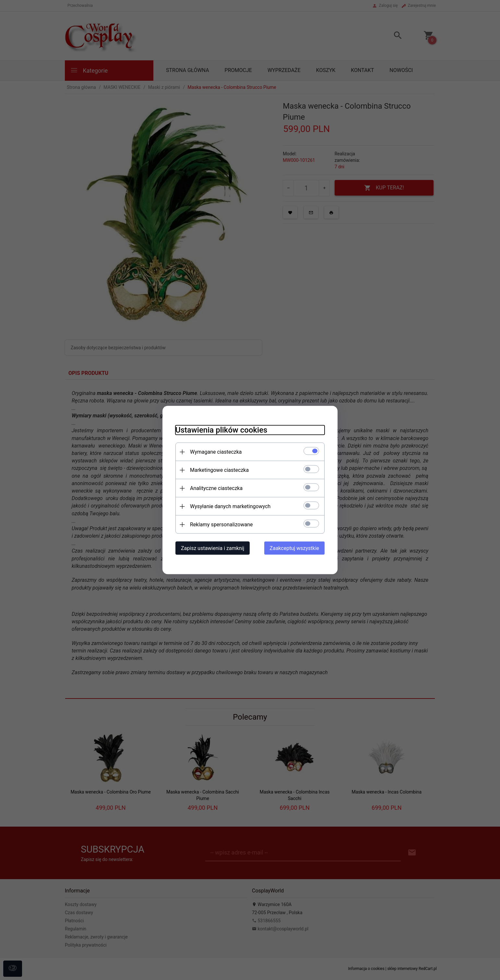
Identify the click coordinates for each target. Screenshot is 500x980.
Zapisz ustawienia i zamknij (213, 548)
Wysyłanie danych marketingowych (230, 506)
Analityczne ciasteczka (216, 488)
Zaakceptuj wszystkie (294, 548)
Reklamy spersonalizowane (221, 525)
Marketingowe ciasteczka (219, 470)
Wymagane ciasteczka (216, 452)
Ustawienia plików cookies (221, 430)
